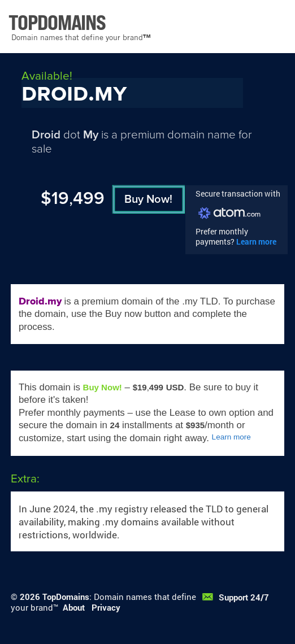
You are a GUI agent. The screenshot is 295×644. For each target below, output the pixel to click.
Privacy (106, 607)
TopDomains (66, 597)
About (74, 607)
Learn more (256, 242)
